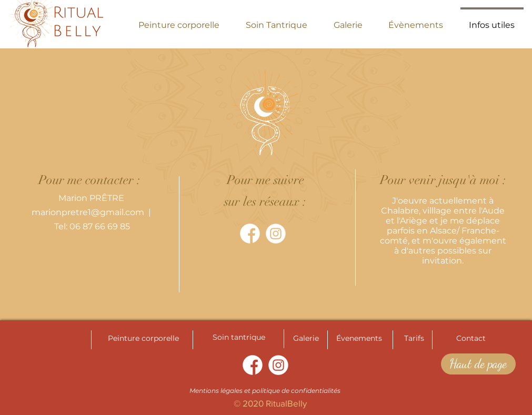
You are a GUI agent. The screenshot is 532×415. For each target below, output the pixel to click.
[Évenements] (359, 339)
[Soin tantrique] (239, 338)
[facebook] (250, 234)
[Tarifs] (414, 339)
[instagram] (276, 234)
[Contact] (471, 339)
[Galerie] (306, 339)
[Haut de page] (478, 364)
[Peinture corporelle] (143, 339)
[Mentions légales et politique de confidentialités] (265, 391)
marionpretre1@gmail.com (88, 212)
